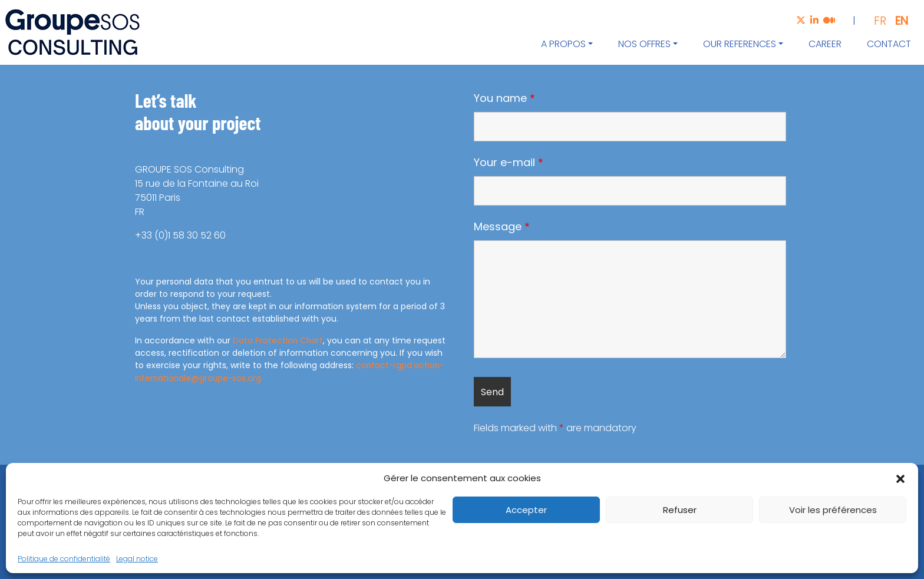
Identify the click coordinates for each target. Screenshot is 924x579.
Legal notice (137, 559)
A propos (563, 44)
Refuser (680, 510)
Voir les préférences (833, 510)
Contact (889, 44)
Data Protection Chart (278, 340)
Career (825, 44)
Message (502, 227)
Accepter (526, 510)
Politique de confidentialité (64, 559)
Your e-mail (509, 163)
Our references (740, 44)
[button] (900, 478)
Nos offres (644, 44)
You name (504, 98)
